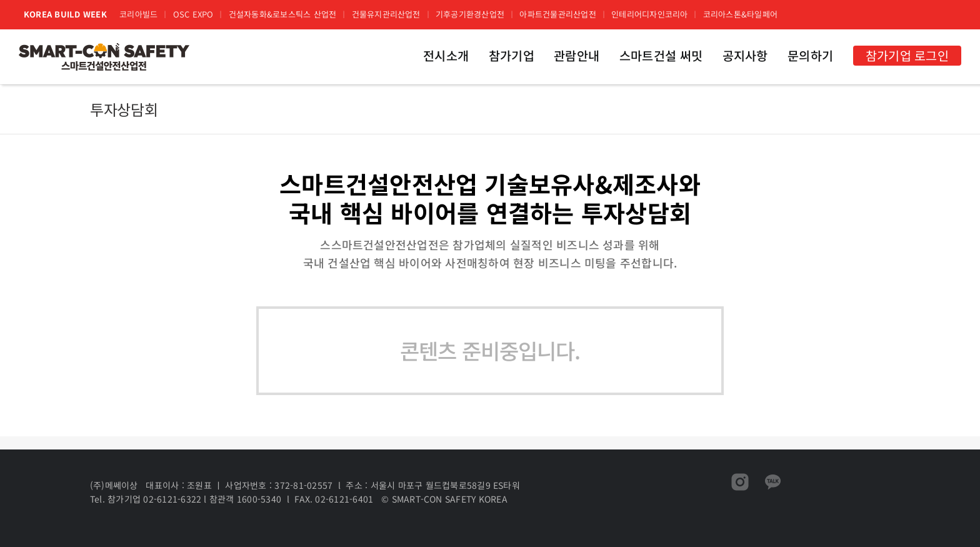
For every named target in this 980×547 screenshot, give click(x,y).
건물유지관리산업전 (386, 14)
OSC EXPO (193, 14)
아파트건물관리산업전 (557, 14)
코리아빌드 (138, 14)
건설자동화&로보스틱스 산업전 (283, 14)
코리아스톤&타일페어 (740, 14)
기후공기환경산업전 (470, 14)
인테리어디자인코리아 (649, 14)
